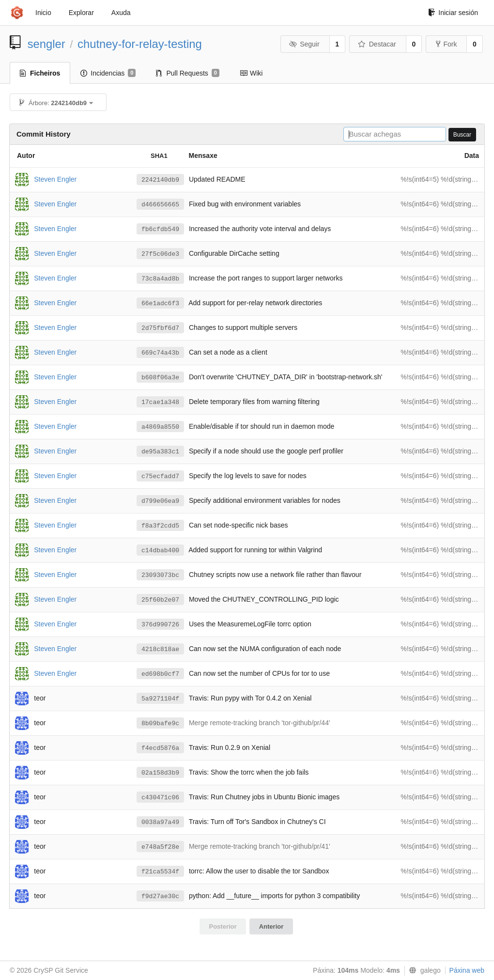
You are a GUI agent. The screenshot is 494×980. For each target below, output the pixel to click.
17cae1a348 (160, 402)
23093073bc (160, 575)
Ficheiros (40, 73)
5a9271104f (160, 699)
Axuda (121, 13)
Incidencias (108, 73)
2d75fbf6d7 (160, 328)
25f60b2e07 (160, 600)
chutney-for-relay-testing (140, 44)
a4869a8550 (160, 427)
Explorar (81, 13)
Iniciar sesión (453, 13)
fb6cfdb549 (160, 229)
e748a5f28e (160, 847)
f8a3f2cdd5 (160, 526)
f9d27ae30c (160, 896)
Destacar (377, 44)
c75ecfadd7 (160, 476)
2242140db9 (160, 180)
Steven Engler (55, 179)
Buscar (462, 135)
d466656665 (160, 205)
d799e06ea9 (160, 501)
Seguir (304, 44)
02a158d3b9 (160, 773)
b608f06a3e (160, 378)
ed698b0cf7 (160, 674)
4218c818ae (160, 649)
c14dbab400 (160, 551)
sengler (46, 44)
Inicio (43, 13)
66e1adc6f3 (160, 303)
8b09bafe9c (160, 723)
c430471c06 (160, 798)
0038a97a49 (160, 822)
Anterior (271, 926)
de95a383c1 (160, 452)
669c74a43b (160, 353)
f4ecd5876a (160, 748)
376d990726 (160, 625)
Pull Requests (188, 73)
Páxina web (467, 970)
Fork (446, 44)
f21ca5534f (160, 872)
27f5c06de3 (160, 254)
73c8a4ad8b (160, 279)
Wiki (251, 73)
